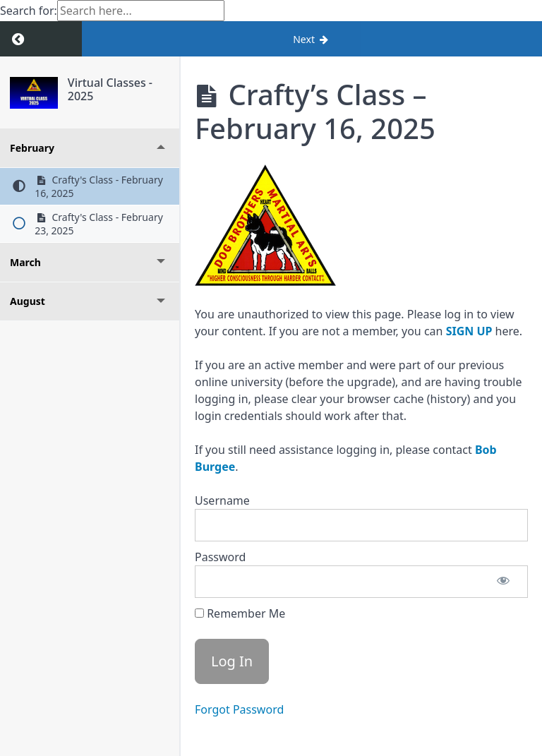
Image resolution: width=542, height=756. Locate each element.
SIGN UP (469, 331)
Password (220, 557)
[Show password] (503, 582)
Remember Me (240, 613)
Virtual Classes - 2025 (110, 89)
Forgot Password (239, 709)
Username (222, 500)
